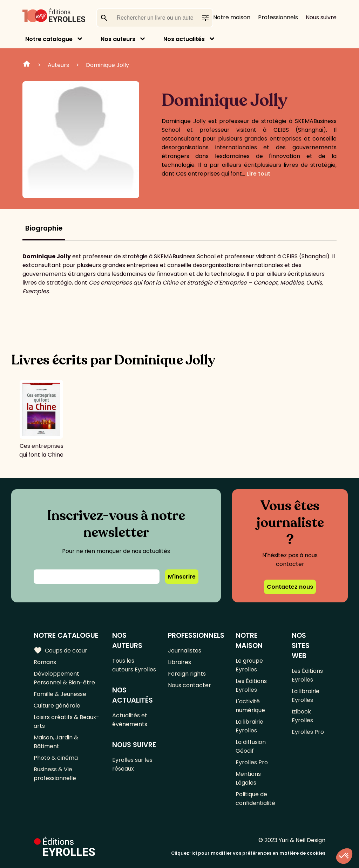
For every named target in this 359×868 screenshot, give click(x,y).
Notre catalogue (49, 39)
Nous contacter (189, 685)
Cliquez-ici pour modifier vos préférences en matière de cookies (248, 853)
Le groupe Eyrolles (249, 665)
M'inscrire (182, 577)
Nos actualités (184, 39)
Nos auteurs (118, 39)
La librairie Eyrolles (249, 726)
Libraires (179, 662)
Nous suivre (321, 17)
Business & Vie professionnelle (55, 774)
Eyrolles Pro (252, 762)
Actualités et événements (130, 720)
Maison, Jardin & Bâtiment (56, 742)
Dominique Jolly (107, 65)
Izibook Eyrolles (302, 716)
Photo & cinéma (56, 758)
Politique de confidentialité (255, 799)
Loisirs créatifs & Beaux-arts (66, 722)
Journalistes (185, 651)
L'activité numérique (250, 706)
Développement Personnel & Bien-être (64, 678)
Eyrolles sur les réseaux (132, 764)
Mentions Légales (248, 778)
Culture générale (57, 706)
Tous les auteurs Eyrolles (134, 665)
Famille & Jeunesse (60, 694)
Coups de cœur (60, 650)
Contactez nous (290, 587)
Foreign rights (187, 674)
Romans (45, 662)
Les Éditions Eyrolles (251, 685)
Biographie (44, 228)
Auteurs (58, 65)
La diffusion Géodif (251, 746)
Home (27, 65)
